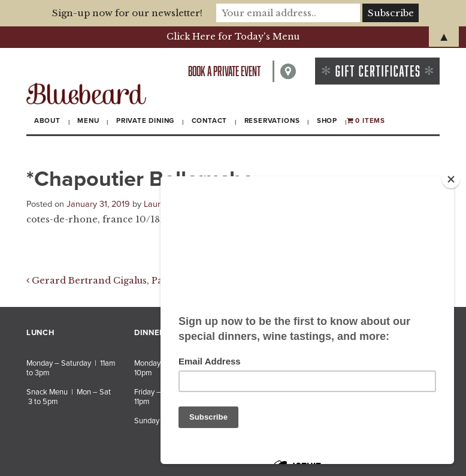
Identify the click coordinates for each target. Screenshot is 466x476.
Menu (88, 120)
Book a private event (224, 71)
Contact (210, 120)
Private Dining (145, 120)
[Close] (451, 179)
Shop (327, 120)
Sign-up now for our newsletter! (127, 13)
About (47, 120)
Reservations (272, 120)
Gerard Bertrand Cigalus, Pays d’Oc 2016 (123, 281)
